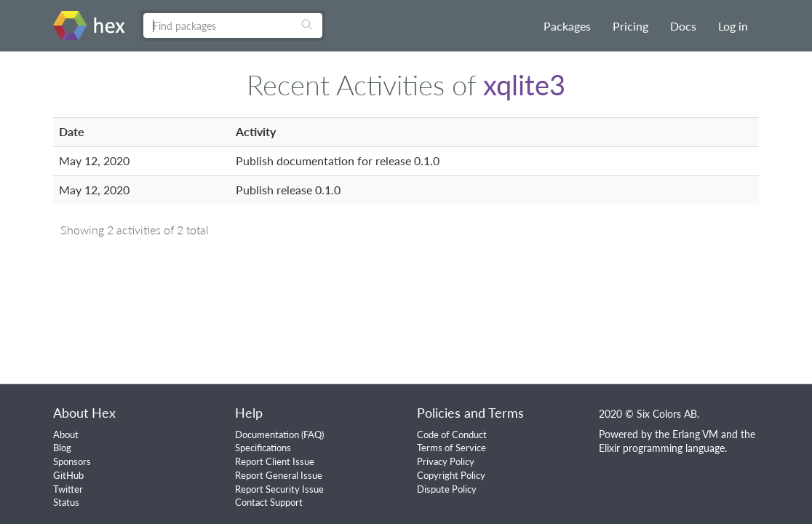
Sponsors (72, 461)
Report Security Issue (279, 489)
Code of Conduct (452, 434)
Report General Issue (279, 475)
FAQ (313, 434)
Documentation (267, 434)
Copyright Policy (451, 475)
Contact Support (269, 502)
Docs (683, 26)
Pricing (630, 26)
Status (66, 502)
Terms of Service (451, 448)
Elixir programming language (662, 448)
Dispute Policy (447, 489)
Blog (62, 448)
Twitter (68, 489)
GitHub (68, 475)
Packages (567, 26)
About (66, 434)
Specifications (263, 448)
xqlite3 (524, 84)
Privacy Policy (446, 461)
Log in (733, 26)
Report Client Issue (275, 461)
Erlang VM (695, 434)
